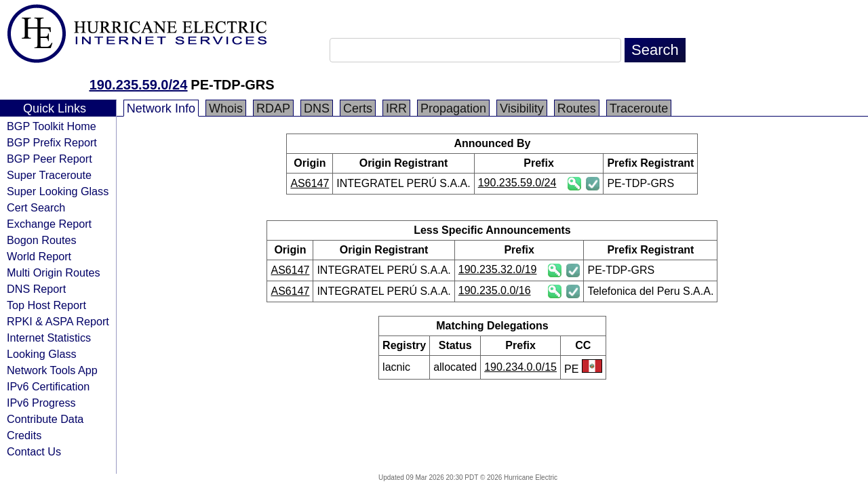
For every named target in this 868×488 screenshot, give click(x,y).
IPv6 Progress (41, 403)
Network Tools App (52, 370)
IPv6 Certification (48, 386)
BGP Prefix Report (52, 142)
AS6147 (310, 183)
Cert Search (36, 207)
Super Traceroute (49, 175)
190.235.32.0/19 (498, 269)
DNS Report (36, 289)
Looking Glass (42, 354)
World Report (39, 256)
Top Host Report (46, 305)
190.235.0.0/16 (495, 290)
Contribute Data (45, 419)
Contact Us (34, 451)
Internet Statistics (49, 338)
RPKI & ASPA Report (58, 321)
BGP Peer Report (50, 159)
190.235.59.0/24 (139, 85)
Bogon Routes (42, 240)
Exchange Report (49, 224)
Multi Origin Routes (54, 272)
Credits (24, 435)
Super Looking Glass (58, 191)
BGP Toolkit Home (52, 126)
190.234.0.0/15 (520, 367)
